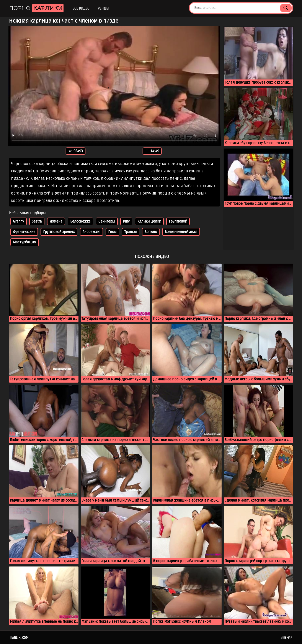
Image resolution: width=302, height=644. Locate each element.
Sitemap (287, 638)
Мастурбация (25, 242)
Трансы (131, 232)
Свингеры (107, 221)
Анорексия (91, 232)
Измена (56, 221)
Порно (36, 8)
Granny (19, 221)
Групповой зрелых (59, 232)
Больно (151, 232)
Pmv (126, 221)
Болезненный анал (181, 232)
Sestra (37, 221)
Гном (112, 232)
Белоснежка (80, 221)
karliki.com (19, 638)
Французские (24, 232)
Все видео (81, 8)
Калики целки (149, 221)
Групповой (178, 221)
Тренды (103, 8)
